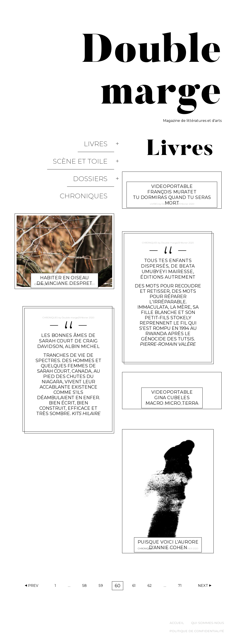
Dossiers (97, 159)
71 (181, 587)
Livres (102, 140)
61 (135, 587)
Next (203, 586)
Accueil (177, 623)
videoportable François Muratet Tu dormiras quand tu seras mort (172, 189)
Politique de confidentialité (197, 631)
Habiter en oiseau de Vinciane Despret (64, 244)
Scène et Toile (87, 149)
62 (151, 587)
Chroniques (90, 168)
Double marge (64, 251)
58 (86, 587)
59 (102, 587)
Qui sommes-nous (208, 623)
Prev (33, 586)
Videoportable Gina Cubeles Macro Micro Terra (172, 393)
